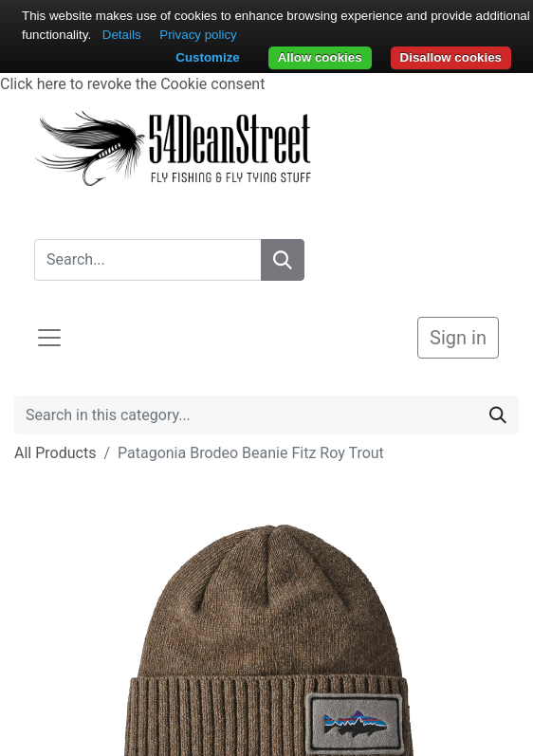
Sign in (458, 338)
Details (122, 35)
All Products (55, 453)
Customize (207, 57)
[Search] (283, 260)
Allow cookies (320, 57)
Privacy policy (198, 35)
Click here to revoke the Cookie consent (132, 84)
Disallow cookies (451, 57)
